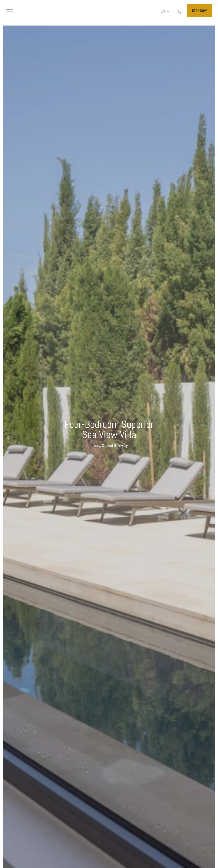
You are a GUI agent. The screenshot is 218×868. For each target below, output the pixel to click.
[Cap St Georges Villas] (109, 13)
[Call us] (177, 11)
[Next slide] (207, 437)
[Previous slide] (11, 437)
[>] (17, 11)
